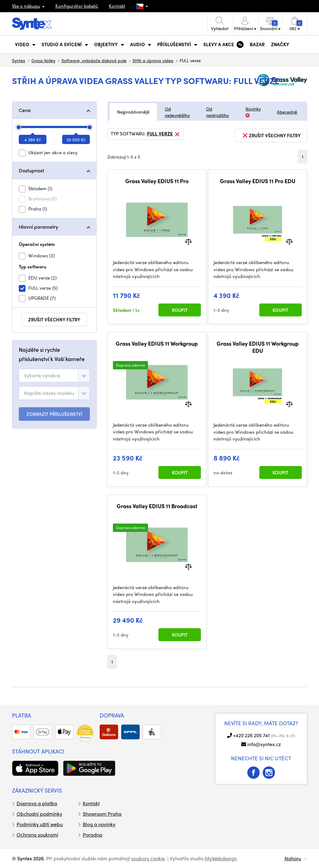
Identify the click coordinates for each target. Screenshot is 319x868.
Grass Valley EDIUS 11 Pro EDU (258, 181)
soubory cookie (148, 858)
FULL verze (164, 134)
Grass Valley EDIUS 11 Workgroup (157, 344)
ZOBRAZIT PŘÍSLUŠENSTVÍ (54, 414)
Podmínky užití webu (40, 824)
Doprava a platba (37, 803)
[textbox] (42, 376)
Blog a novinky (99, 824)
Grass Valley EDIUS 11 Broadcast (157, 506)
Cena (25, 110)
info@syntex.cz (264, 744)
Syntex (19, 60)
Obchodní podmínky (39, 814)
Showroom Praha (102, 814)
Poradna (93, 835)
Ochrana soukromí (37, 835)
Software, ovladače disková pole (94, 60)
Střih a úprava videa (153, 60)
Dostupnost (31, 170)
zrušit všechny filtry (54, 319)
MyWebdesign (221, 858)
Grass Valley (43, 60)
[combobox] (54, 376)
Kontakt (117, 6)
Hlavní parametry (38, 227)
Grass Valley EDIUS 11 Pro (157, 181)
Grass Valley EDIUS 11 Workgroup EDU (258, 347)
